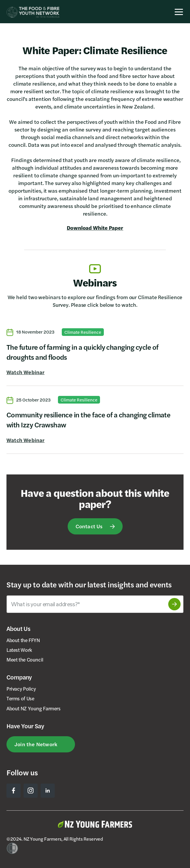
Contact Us (89, 526)
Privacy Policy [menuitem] (21, 689)
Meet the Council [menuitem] (25, 659)
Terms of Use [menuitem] (20, 698)
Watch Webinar (26, 372)
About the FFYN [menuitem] (23, 640)
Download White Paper (95, 228)
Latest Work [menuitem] (19, 650)
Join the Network (36, 744)
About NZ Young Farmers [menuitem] (34, 708)
